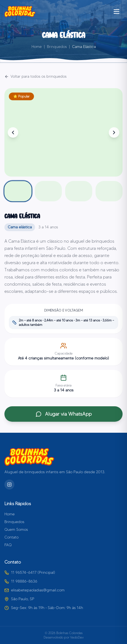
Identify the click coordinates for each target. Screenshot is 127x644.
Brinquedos (57, 47)
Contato (11, 537)
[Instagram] (9, 485)
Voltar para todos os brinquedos (35, 76)
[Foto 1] (18, 191)
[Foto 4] (109, 191)
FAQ (8, 545)
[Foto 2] (48, 191)
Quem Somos (16, 530)
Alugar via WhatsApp (64, 414)
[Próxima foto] (114, 132)
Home (37, 47)
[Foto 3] (79, 191)
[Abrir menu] (117, 12)
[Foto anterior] (13, 132)
